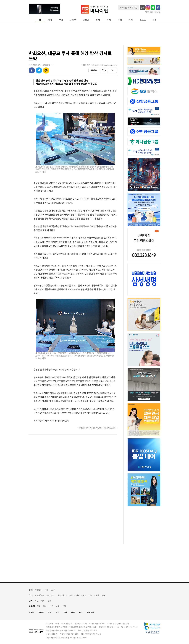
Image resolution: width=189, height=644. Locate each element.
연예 (131, 20)
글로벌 (86, 20)
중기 (84, 595)
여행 (64, 606)
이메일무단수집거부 (97, 624)
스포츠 (143, 20)
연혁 (57, 624)
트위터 (39, 70)
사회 (120, 20)
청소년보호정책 (81, 624)
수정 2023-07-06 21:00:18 (41, 65)
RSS (81, 612)
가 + (104, 70)
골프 (58, 606)
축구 (45, 606)
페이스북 (32, 70)
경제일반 (38, 590)
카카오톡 (46, 70)
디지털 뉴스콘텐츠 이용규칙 (118, 624)
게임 (97, 595)
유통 (104, 595)
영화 (43, 601)
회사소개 (49, 624)
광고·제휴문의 (67, 624)
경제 (50, 20)
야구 (51, 606)
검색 (142, 8)
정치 (109, 20)
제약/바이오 (75, 595)
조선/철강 (51, 595)
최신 (36, 601)
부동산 (73, 20)
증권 (53, 590)
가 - (113, 70)
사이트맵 (90, 612)
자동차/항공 (39, 595)
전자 (91, 595)
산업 (61, 20)
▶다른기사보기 (62, 421)
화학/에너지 (63, 595)
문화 (155, 20)
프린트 (94, 70)
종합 (38, 606)
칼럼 (98, 20)
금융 (46, 590)
